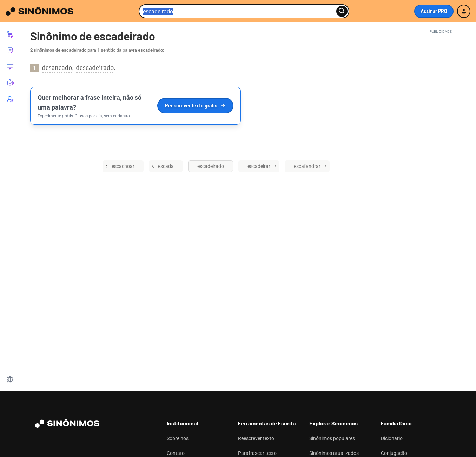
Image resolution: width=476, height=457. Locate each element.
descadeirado (95, 67)
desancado (57, 67)
